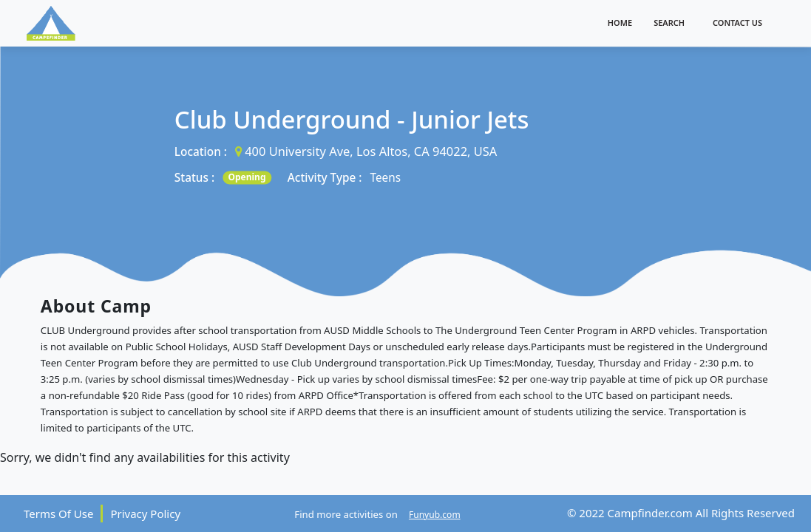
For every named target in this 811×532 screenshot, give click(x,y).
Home (620, 23)
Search (669, 23)
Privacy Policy (145, 514)
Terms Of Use (58, 514)
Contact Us (737, 23)
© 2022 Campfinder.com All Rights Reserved (681, 513)
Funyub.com (435, 515)
